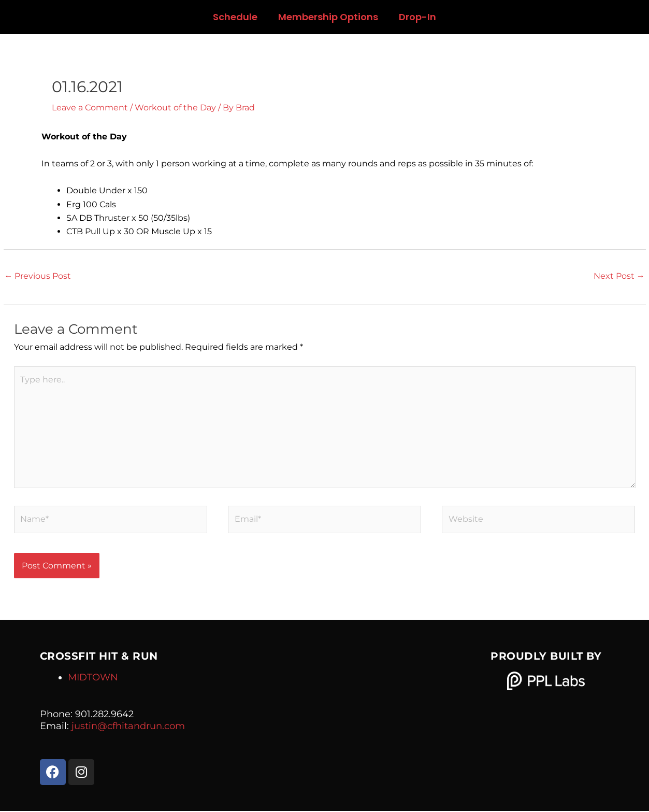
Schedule (235, 17)
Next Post (619, 276)
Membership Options (328, 17)
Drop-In (417, 17)
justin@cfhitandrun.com (128, 727)
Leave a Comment (90, 108)
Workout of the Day (175, 108)
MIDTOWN (93, 679)
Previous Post (38, 276)
